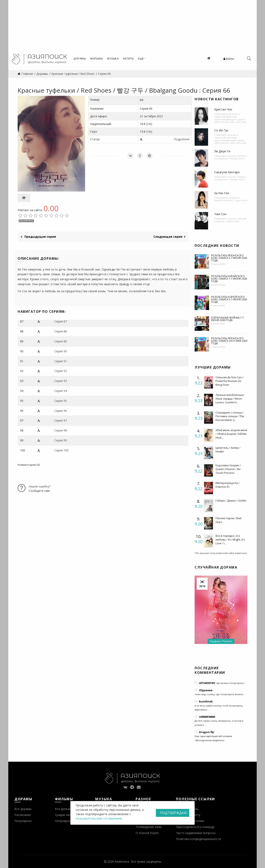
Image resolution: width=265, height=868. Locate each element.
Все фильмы (64, 809)
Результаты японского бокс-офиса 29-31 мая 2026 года (229, 341)
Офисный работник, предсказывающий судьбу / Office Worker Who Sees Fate (230, 119)
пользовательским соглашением (99, 818)
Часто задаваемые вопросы (196, 833)
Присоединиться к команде (195, 827)
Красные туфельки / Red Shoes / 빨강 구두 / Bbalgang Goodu (108, 90)
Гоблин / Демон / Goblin (231, 501)
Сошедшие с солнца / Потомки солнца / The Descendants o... (230, 416)
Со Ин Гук (221, 130)
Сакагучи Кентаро (227, 172)
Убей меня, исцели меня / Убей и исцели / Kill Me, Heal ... (231, 434)
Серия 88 (61, 331)
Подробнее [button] (182, 139)
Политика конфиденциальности (198, 839)
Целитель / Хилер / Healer (228, 450)
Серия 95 (61, 401)
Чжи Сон (220, 214)
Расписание (23, 815)
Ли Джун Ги (222, 151)
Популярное (23, 821)
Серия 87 (61, 321)
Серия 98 (61, 430)
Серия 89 (61, 341)
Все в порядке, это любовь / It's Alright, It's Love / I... (230, 539)
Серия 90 (61, 351)
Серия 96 (61, 411)
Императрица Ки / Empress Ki (228, 485)
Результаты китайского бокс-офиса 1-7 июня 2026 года (229, 279)
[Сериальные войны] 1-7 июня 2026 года (227, 319)
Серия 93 (61, 381)
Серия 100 (61, 450)
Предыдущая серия (38, 237)
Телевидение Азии (149, 827)
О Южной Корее (147, 833)
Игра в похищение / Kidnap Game (230, 157)
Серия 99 (61, 440)
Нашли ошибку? (40, 486)
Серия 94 (61, 391)
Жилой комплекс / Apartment (231, 200)
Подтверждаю (174, 813)
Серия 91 (61, 361)
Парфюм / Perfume (221, 641)
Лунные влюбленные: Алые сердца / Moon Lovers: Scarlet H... (230, 399)
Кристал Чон (223, 109)
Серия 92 (61, 371)
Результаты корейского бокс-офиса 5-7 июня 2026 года (229, 299)
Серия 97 (61, 420)
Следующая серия (169, 237)
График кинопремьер (70, 815)
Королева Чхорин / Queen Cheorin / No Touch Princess (228, 469)
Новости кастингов (217, 99)
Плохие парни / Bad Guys (228, 520)
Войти (229, 59)
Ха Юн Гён (222, 193)
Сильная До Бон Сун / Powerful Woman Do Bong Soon (229, 381)
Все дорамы (23, 809)
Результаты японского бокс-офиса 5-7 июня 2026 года (229, 258)
